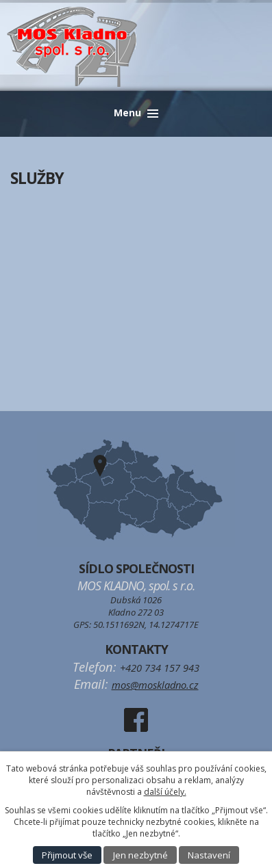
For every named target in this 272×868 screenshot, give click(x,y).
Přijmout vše (67, 855)
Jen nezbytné (140, 855)
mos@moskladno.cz (155, 685)
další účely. (165, 792)
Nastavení (209, 855)
